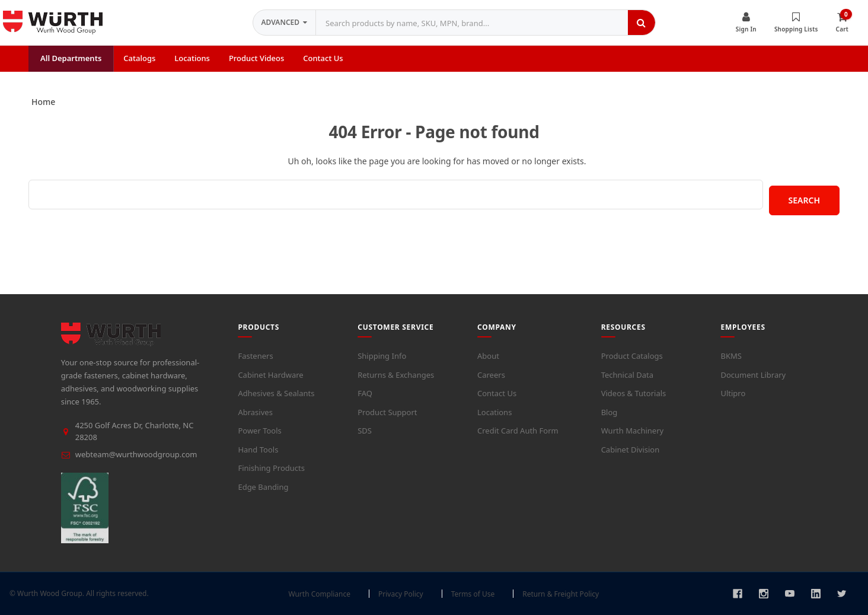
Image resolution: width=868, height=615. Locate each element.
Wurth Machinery (633, 431)
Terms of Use (473, 594)
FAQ (365, 393)
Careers (491, 375)
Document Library (753, 375)
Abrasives (255, 412)
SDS (365, 431)
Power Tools (259, 431)
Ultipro (733, 393)
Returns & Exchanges (396, 375)
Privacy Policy (401, 594)
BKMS (731, 356)
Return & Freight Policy (561, 594)
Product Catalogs (632, 356)
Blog (609, 412)
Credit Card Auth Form (518, 431)
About (488, 356)
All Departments (71, 58)
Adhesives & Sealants (276, 393)
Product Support (387, 412)
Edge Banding (263, 487)
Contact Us (497, 393)
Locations (494, 412)
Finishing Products (271, 468)
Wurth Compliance (319, 594)
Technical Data (627, 375)
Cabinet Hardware (270, 375)
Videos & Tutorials (634, 393)
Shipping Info (382, 356)
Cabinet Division (631, 450)
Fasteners (255, 356)
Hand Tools (258, 450)
